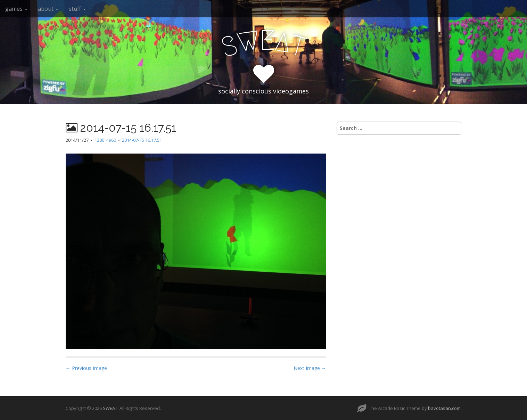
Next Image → (310, 368)
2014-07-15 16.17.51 (142, 140)
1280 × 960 (105, 140)
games (16, 9)
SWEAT (110, 408)
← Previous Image (86, 368)
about (48, 9)
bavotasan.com (444, 408)
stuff (77, 9)
